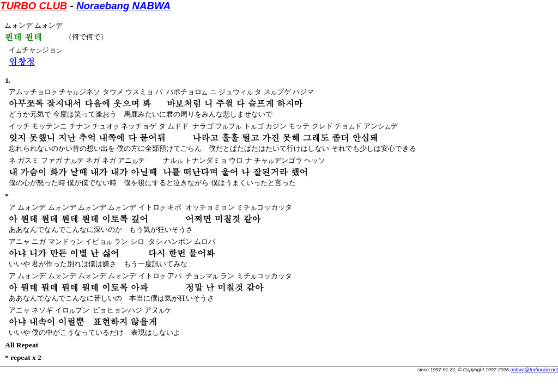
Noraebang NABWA (123, 6)
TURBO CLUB (34, 6)
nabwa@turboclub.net (534, 370)
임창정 (22, 61)
